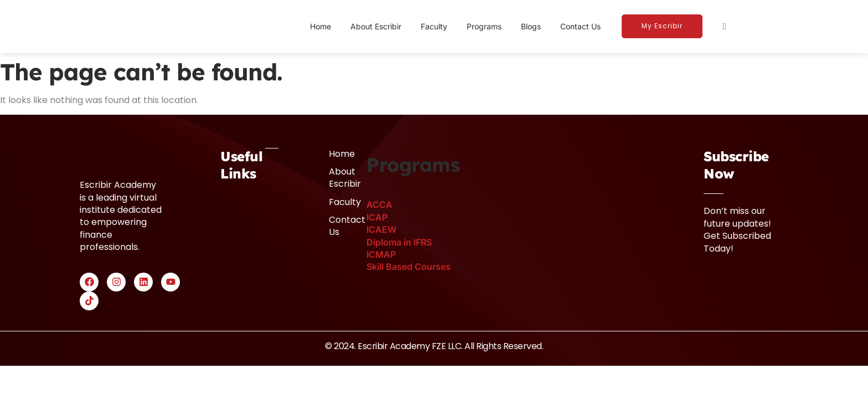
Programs (484, 26)
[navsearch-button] (725, 26)
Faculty (434, 26)
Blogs (531, 26)
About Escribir (376, 26)
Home (321, 26)
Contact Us (580, 26)
